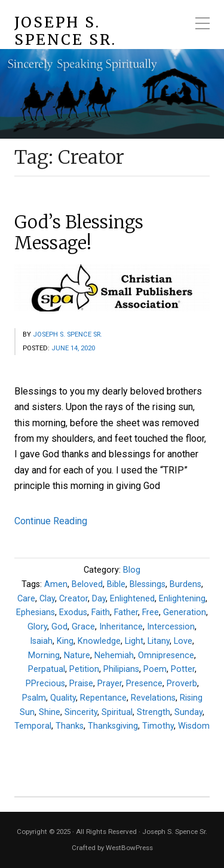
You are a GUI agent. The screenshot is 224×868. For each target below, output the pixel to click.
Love (183, 641)
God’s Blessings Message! (79, 233)
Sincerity (81, 712)
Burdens (185, 584)
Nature (77, 655)
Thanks (70, 726)
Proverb (182, 684)
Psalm (34, 698)
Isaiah (41, 641)
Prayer (110, 684)
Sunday (188, 712)
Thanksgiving (113, 726)
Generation (185, 612)
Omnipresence (166, 655)
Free (151, 612)
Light (134, 641)
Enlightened (132, 599)
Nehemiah (114, 655)
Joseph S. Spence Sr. (65, 32)
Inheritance (121, 627)
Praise (81, 684)
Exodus (73, 612)
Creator (73, 599)
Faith (101, 612)
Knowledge (99, 641)
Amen (56, 584)
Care (26, 599)
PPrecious (45, 684)
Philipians (121, 669)
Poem (155, 669)
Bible (116, 584)
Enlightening (182, 599)
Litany (159, 641)
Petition (84, 669)
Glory (37, 627)
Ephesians (36, 612)
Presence (144, 684)
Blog (132, 570)
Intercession (171, 627)
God (59, 627)
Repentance (103, 698)
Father (126, 612)
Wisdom (194, 726)
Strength (154, 712)
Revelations (153, 698)
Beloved (87, 584)
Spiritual (117, 712)
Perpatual (47, 669)
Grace (83, 627)
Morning (44, 655)
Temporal (33, 726)
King (65, 641)
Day (99, 599)
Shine (50, 712)
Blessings (148, 584)
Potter (183, 669)
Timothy (158, 726)
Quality (63, 698)
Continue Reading (51, 521)
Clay (47, 599)
